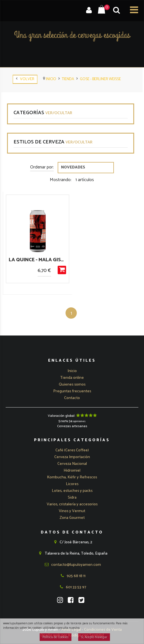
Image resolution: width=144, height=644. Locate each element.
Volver (25, 79)
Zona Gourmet (72, 518)
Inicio (50, 79)
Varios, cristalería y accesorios (72, 504)
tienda (68, 79)
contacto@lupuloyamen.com (72, 565)
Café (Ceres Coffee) (72, 450)
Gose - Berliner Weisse (100, 79)
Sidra (72, 498)
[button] (72, 457)
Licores (72, 484)
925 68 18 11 (72, 576)
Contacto (72, 398)
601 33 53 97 (72, 587)
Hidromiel (72, 471)
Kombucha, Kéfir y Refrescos (72, 477)
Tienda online (72, 378)
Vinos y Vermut (72, 511)
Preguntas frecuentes (72, 391)
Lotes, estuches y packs (72, 491)
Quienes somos (72, 385)
